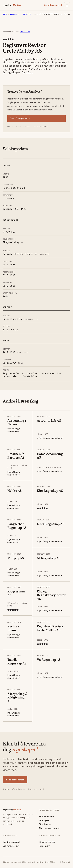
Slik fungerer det (11, 846)
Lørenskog (26, 14)
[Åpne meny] (67, 5)
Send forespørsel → (20, 118)
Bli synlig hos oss (47, 842)
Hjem (5, 14)
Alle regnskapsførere (49, 828)
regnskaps (12, 5)
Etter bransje (45, 824)
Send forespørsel (53, 5)
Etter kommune (46, 816)
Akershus (14, 14)
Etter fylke (44, 820)
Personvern (44, 846)
